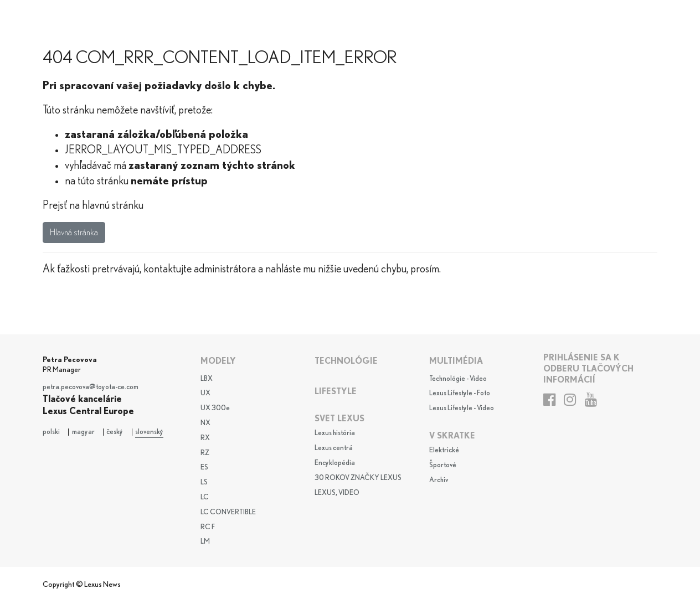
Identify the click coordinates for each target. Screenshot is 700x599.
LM (205, 542)
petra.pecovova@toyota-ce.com (91, 387)
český (115, 432)
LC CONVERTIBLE (228, 512)
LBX (207, 379)
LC (205, 497)
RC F (208, 527)
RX (205, 438)
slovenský (149, 432)
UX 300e (215, 408)
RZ (205, 453)
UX (205, 393)
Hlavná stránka (74, 233)
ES (204, 468)
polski (51, 432)
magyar (83, 432)
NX (205, 423)
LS (204, 482)
